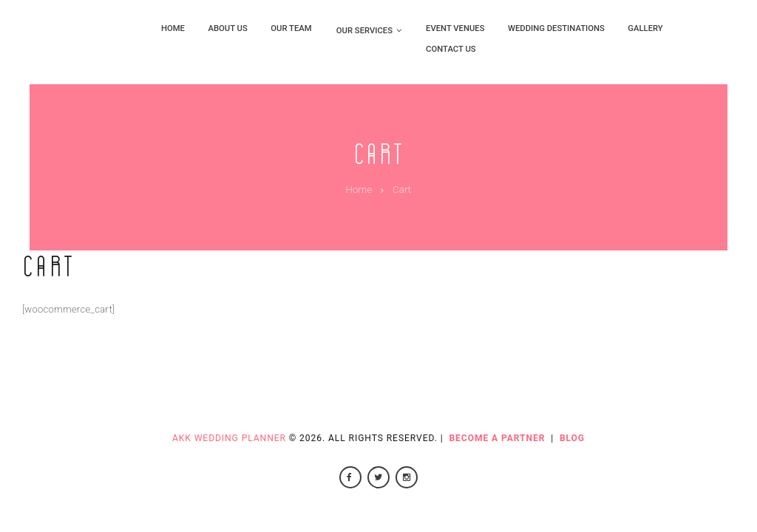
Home (359, 190)
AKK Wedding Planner (229, 438)
